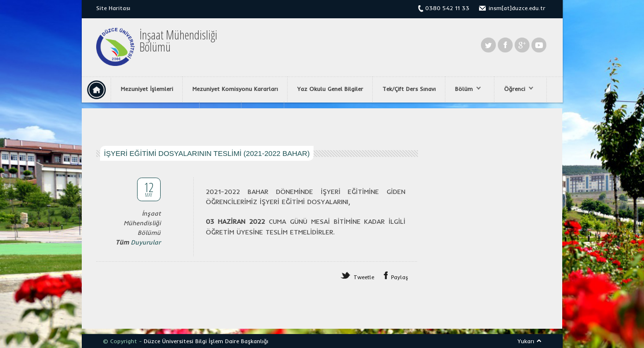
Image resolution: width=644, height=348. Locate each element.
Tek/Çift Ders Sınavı (409, 89)
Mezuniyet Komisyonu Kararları (235, 89)
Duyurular (146, 242)
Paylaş (400, 277)
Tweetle (364, 277)
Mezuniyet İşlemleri (147, 89)
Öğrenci (516, 89)
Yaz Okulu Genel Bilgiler (330, 89)
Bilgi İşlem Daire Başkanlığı (232, 341)
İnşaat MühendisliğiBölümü (178, 41)
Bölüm (466, 89)
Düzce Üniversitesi (169, 341)
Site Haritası (113, 8)
